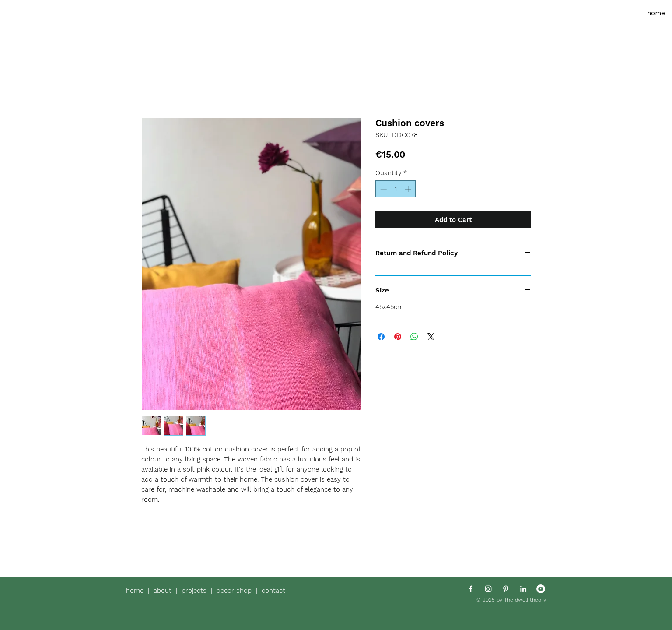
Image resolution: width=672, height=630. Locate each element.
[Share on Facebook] (381, 337)
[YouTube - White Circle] (541, 589)
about (165, 591)
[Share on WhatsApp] (414, 337)
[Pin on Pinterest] (398, 337)
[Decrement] (383, 189)
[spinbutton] (396, 189)
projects (196, 591)
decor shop (234, 591)
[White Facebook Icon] (471, 589)
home (137, 591)
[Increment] (409, 189)
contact (273, 591)
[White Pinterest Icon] (506, 589)
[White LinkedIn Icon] (523, 589)
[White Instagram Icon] (488, 589)
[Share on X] (431, 337)
